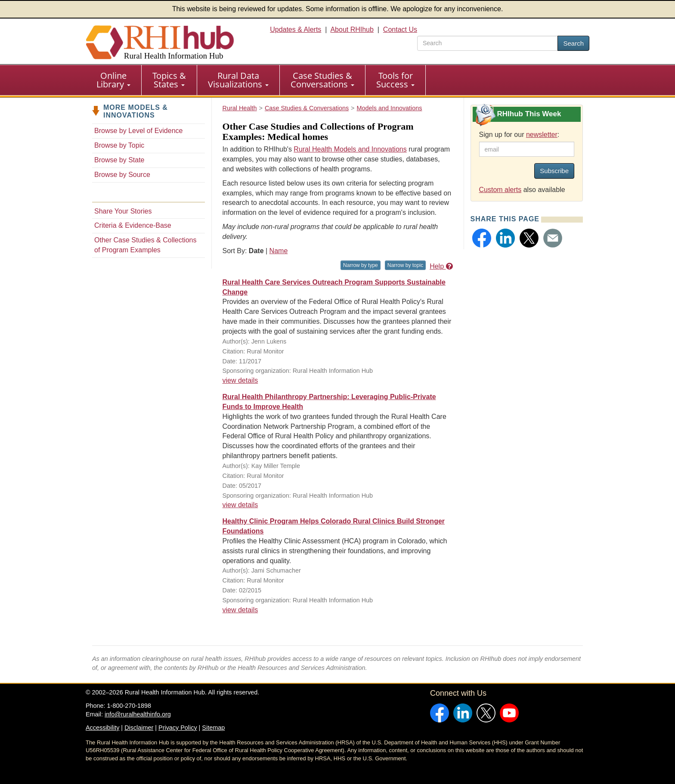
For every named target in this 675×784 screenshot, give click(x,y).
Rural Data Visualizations (238, 80)
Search (573, 43)
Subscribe (554, 171)
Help (441, 266)
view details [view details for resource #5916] (240, 610)
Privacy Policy (178, 728)
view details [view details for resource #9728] (240, 380)
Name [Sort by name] (279, 251)
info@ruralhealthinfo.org (138, 714)
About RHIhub (352, 29)
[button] (482, 238)
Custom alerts (500, 190)
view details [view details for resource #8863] (240, 505)
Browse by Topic (119, 145)
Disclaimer (139, 728)
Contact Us (400, 29)
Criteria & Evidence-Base (133, 225)
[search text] (488, 43)
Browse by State (119, 160)
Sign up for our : (519, 135)
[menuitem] (114, 80)
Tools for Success (395, 80)
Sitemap (213, 728)
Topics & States (169, 80)
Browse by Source (122, 175)
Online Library (113, 80)
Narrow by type (361, 265)
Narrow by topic (405, 265)
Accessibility (102, 728)
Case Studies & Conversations (322, 80)
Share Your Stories (123, 211)
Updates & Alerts (296, 29)
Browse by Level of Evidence (138, 131)
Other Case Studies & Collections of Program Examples (145, 245)
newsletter (542, 135)
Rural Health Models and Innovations (350, 149)
